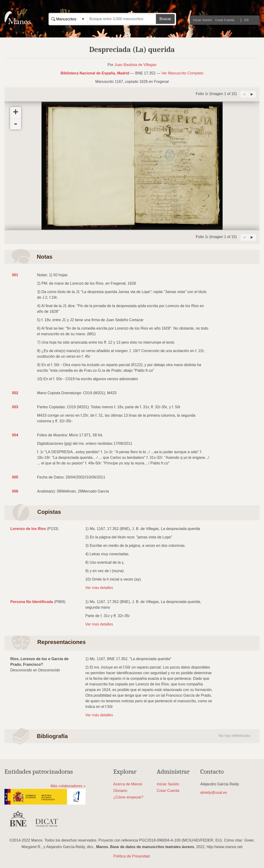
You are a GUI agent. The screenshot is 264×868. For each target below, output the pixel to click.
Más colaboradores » (68, 786)
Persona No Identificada (32, 602)
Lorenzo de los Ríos (28, 529)
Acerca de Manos (128, 784)
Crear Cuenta (225, 20)
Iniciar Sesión (203, 20)
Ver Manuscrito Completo (182, 73)
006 (15, 491)
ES (247, 20)
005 (15, 477)
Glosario (120, 791)
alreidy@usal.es (214, 793)
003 (15, 407)
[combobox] (68, 19)
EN (254, 20)
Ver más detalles (99, 715)
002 (15, 393)
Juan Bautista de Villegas (135, 65)
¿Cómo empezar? (128, 797)
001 (15, 275)
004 (15, 435)
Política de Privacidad (132, 856)
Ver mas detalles (99, 588)
